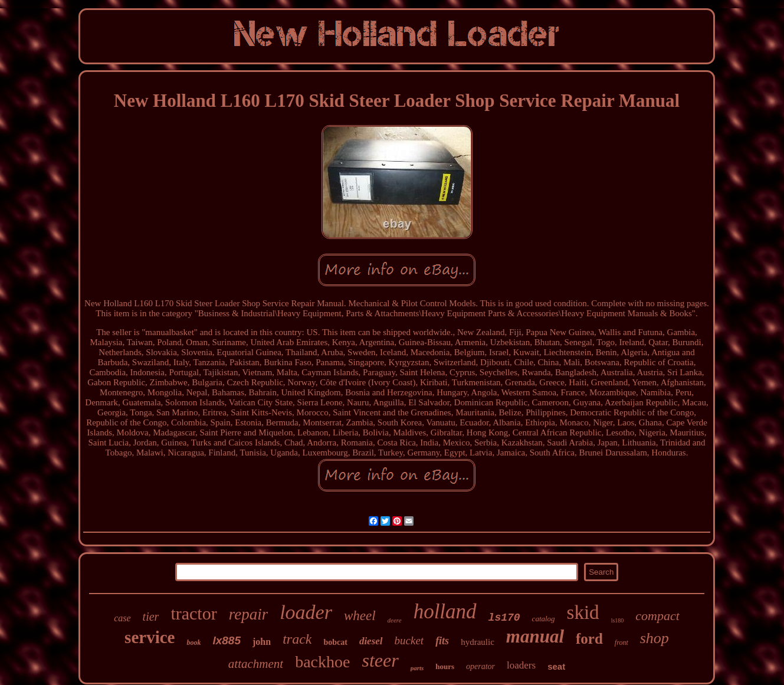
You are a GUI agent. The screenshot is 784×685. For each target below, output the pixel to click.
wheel (360, 616)
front (621, 643)
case (122, 618)
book (193, 643)
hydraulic (478, 642)
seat (556, 666)
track (297, 639)
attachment (256, 664)
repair (249, 614)
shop (655, 638)
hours (445, 666)
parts (417, 668)
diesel (371, 641)
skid (583, 612)
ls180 (618, 620)
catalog (544, 619)
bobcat (335, 642)
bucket (409, 640)
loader (306, 612)
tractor (193, 613)
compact (657, 616)
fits (442, 641)
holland (445, 612)
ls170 (504, 618)
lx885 (227, 640)
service (150, 637)
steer (380, 660)
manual (535, 636)
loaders (521, 665)
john (262, 642)
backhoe (322, 662)
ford (589, 639)
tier (151, 617)
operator (480, 666)
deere (395, 620)
